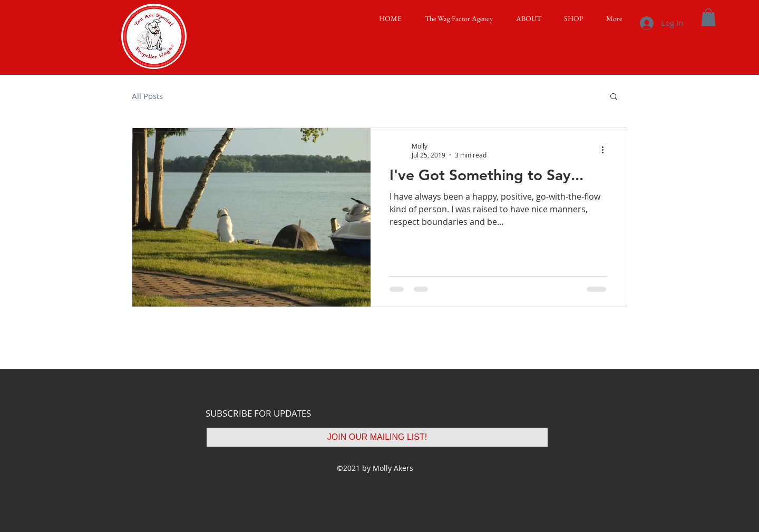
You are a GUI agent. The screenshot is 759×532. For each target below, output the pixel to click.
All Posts (147, 96)
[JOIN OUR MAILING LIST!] (377, 437)
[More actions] (606, 150)
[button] (525, 19)
